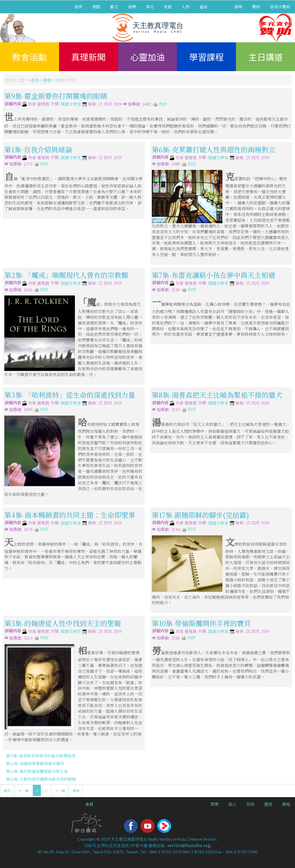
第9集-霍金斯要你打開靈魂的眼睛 (56, 96)
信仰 (250, 804)
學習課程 (207, 57)
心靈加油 (147, 57)
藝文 (114, 7)
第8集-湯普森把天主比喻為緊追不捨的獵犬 (217, 395)
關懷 (215, 804)
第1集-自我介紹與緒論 (38, 149)
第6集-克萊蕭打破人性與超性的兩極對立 (214, 149)
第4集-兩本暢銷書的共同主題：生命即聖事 (70, 514)
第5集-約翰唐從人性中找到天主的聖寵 (63, 623)
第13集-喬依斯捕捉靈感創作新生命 (37, 771)
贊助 (256, 7)
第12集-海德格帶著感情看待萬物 (35, 763)
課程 (47, 80)
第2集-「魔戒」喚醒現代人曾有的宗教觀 (66, 275)
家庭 (168, 7)
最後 (76, 790)
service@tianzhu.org (189, 845)
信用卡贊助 (280, 7)
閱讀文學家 (71, 104)
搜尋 (238, 7)
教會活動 (29, 57)
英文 (150, 7)
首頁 (78, 7)
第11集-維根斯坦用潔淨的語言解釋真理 (41, 756)
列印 (160, 104)
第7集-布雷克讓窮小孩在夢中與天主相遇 (213, 275)
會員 (89, 804)
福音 (203, 7)
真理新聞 (88, 57)
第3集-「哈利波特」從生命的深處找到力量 (70, 395)
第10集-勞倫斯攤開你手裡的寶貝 (201, 623)
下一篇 (60, 790)
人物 (186, 7)
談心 (232, 804)
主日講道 (266, 57)
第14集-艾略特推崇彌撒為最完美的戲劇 (41, 779)
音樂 (132, 7)
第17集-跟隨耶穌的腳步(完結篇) (200, 514)
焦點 (96, 7)
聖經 (268, 804)
